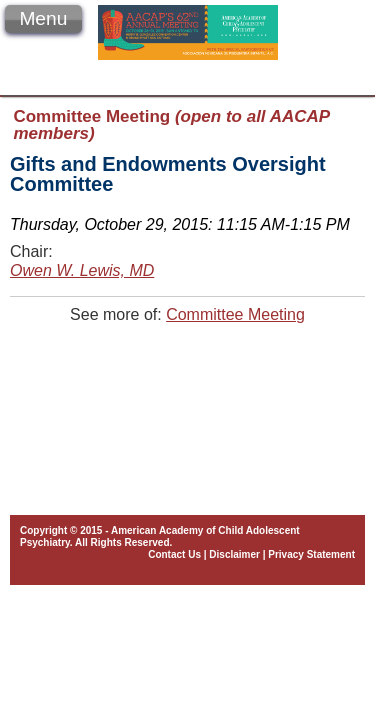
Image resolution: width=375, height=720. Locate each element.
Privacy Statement (311, 554)
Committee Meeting (235, 314)
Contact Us (174, 554)
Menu (43, 18)
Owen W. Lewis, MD (82, 270)
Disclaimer (234, 554)
